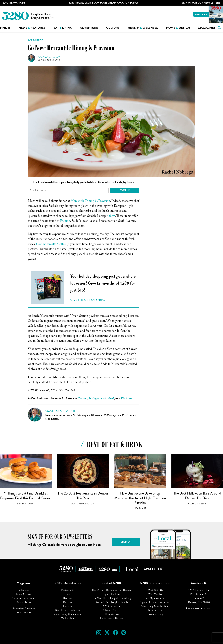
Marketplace (68, 618)
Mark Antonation (83, 504)
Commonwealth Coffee (51, 244)
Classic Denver (112, 610)
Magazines (207, 28)
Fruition (65, 221)
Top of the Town (111, 594)
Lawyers (68, 606)
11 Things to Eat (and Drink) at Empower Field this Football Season (26, 496)
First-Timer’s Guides (111, 618)
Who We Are (155, 594)
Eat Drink (63, 28)
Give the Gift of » (87, 300)
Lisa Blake (140, 508)
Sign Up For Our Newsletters (201, 3)
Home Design (178, 28)
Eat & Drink (36, 40)
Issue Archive (24, 594)
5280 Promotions (14, 3)
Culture (113, 28)
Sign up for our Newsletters (155, 602)
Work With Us (155, 590)
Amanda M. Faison (49, 57)
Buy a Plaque (24, 602)
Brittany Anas (26, 504)
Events (68, 594)
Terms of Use (155, 610)
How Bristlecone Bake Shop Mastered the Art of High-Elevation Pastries (140, 498)
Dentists (68, 598)
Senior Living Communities (68, 614)
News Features (32, 28)
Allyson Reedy (197, 504)
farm (112, 216)
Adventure (89, 28)
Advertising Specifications (155, 606)
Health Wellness (143, 28)
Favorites (111, 606)
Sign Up (125, 190)
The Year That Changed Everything (112, 598)
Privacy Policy (155, 614)
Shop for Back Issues (24, 598)
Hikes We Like (112, 614)
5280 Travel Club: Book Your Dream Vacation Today (104, 3)
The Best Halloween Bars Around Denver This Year (197, 496)
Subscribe (201, 15)
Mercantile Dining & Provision (90, 201)
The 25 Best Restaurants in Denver (112, 590)
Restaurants (68, 590)
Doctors (68, 602)
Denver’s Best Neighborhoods (111, 602)
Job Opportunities (155, 598)
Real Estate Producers (68, 610)
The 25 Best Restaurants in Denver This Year (83, 496)
